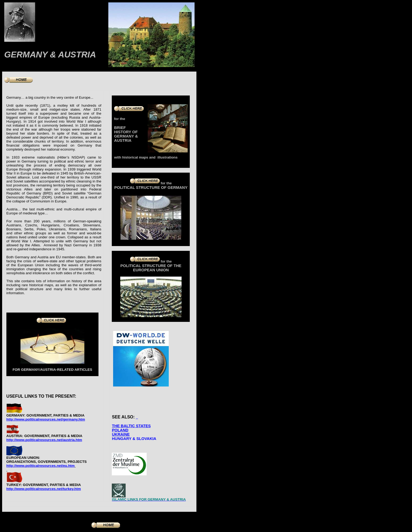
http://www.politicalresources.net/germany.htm (46, 419)
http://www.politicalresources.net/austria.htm (44, 440)
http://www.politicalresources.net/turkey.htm (44, 489)
